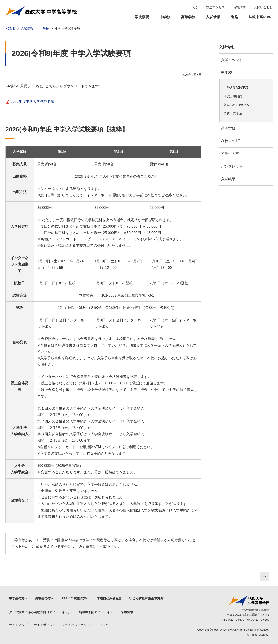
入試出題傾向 (233, 96)
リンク (104, 625)
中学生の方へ (18, 598)
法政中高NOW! (261, 17)
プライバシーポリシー (77, 625)
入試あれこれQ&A (236, 105)
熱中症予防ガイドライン (96, 612)
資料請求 (239, 7)
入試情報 (213, 17)
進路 (234, 17)
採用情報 (127, 612)
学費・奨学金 (233, 113)
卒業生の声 (230, 154)
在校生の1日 (231, 141)
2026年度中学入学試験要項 (32, 102)
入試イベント (232, 60)
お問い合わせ (263, 7)
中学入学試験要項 (236, 88)
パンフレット (232, 166)
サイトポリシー (45, 625)
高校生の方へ (44, 598)
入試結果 (228, 179)
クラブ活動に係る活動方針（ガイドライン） (40, 612)
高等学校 (188, 17)
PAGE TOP (265, 576)
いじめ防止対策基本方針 (146, 598)
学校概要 (142, 17)
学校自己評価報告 (109, 598)
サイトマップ (18, 625)
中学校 (165, 17)
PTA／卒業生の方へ (75, 598)
